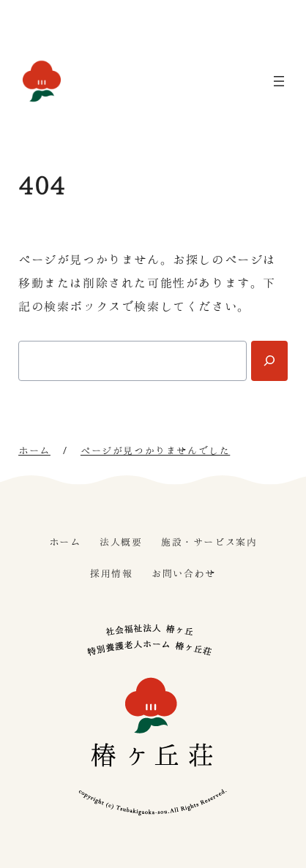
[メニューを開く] (279, 81)
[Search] (269, 361)
